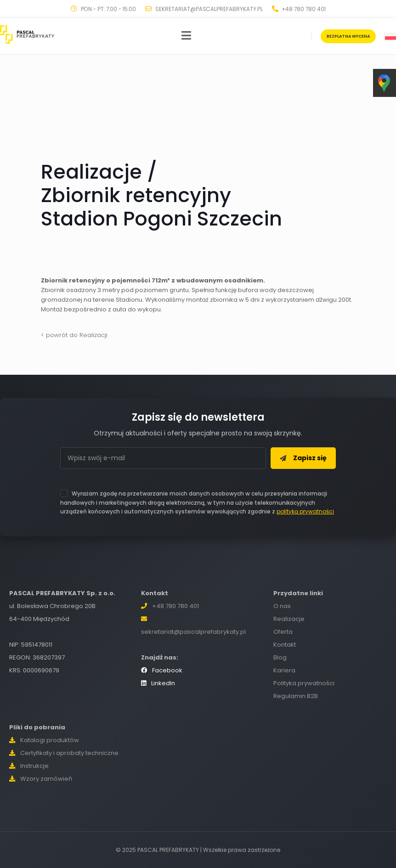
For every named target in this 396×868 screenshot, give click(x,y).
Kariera (284, 670)
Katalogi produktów (44, 740)
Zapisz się (303, 458)
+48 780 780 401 (175, 606)
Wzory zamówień (41, 779)
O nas (282, 606)
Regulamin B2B (296, 696)
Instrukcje (29, 766)
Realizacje (289, 619)
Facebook (162, 670)
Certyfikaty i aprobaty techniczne (64, 753)
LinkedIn (158, 683)
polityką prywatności (305, 511)
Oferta (283, 632)
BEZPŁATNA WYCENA (348, 36)
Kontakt (285, 645)
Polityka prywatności (304, 683)
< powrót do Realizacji (74, 335)
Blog (280, 657)
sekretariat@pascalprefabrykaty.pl (193, 632)
